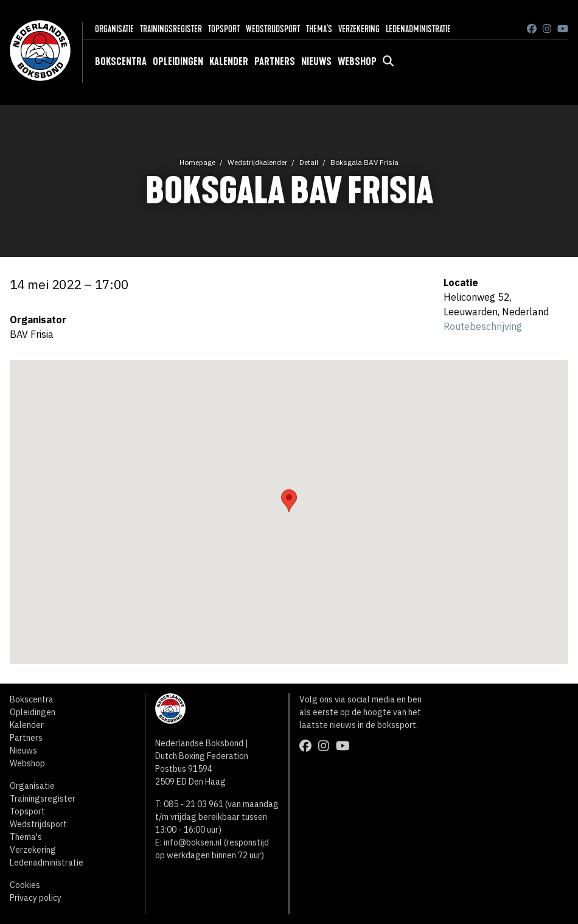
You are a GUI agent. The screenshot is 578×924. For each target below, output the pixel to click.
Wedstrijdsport (273, 29)
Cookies (25, 885)
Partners (275, 61)
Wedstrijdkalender (257, 162)
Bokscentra (121, 61)
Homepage (197, 162)
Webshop (357, 61)
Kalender (229, 61)
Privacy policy (36, 898)
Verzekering (359, 29)
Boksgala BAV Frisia (364, 162)
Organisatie (114, 29)
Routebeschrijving (483, 326)
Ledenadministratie (418, 29)
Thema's (319, 29)
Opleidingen (178, 61)
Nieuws (316, 61)
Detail (309, 162)
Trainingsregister (171, 29)
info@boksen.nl (193, 842)
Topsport (224, 29)
